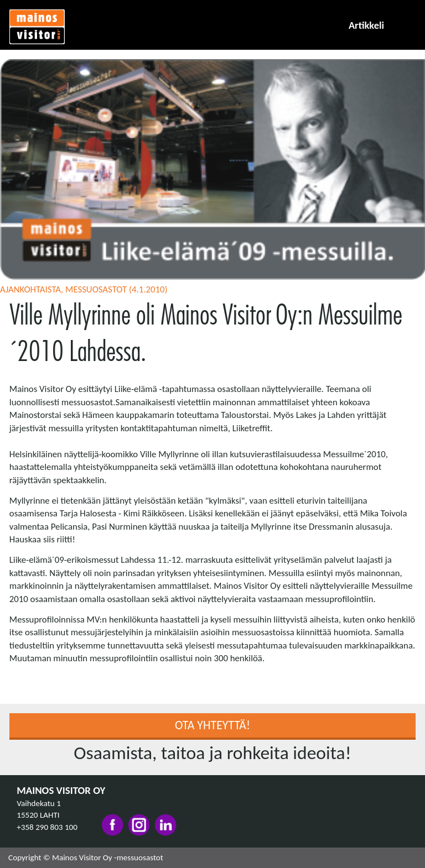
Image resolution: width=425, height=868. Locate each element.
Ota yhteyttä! (212, 725)
